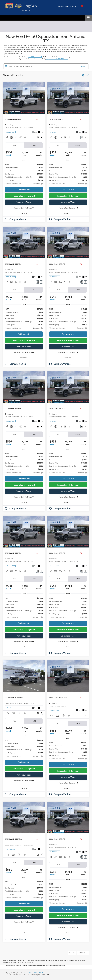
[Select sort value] (87, 75)
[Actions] (41, 120)
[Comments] (38, 137)
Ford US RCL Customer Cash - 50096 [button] (18, 177)
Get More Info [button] (24, 190)
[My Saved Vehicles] (84, 6)
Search (83, 66)
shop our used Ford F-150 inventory (58, 59)
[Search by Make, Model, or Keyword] (44, 66)
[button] (43, 98)
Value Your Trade (24, 202)
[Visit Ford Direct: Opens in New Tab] (51, 975)
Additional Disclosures (40, 973)
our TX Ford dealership (36, 57)
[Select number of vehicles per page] (83, 953)
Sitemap (26, 973)
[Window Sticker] (41, 137)
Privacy (31, 973)
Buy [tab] (14, 145)
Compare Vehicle (18, 219)
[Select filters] (83, 75)
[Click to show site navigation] (88, 18)
